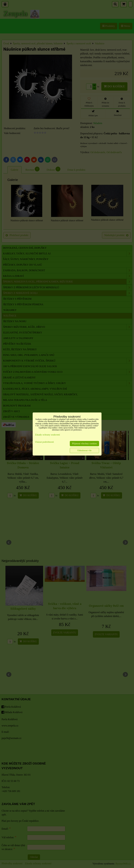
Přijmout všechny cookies (84, 443)
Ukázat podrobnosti (45, 442)
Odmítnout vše (84, 450)
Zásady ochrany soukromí (48, 435)
